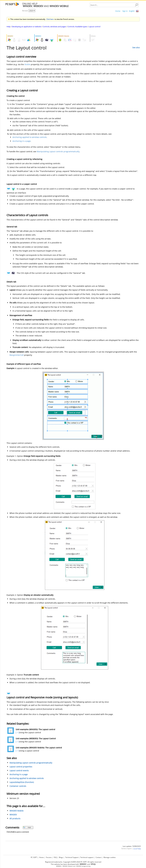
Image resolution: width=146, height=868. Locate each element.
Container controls (18, 786)
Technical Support (72, 857)
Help (8, 27)
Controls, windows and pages (54, 27)
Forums (49, 857)
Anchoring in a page (22, 141)
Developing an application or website (27, 27)
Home (118, 11)
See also (136, 48)
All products (15, 818)
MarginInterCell (17, 355)
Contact (98, 857)
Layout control (94, 27)
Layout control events (19, 771)
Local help (137, 849)
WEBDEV (59, 866)
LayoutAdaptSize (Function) (22, 782)
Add (27, 827)
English (132, 11)
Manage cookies (110, 857)
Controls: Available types (77, 27)
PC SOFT (34, 857)
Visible (27, 64)
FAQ (55, 857)
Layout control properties (21, 767)
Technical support (87, 857)
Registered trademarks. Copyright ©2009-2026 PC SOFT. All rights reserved (73, 862)
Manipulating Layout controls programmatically (58, 151)
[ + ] (17, 732)
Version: (25, 11)
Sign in (125, 11)
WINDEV (13, 815)
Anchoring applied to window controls (30, 137)
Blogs (61, 857)
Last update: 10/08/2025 (132, 846)
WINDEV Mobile (17, 811)
